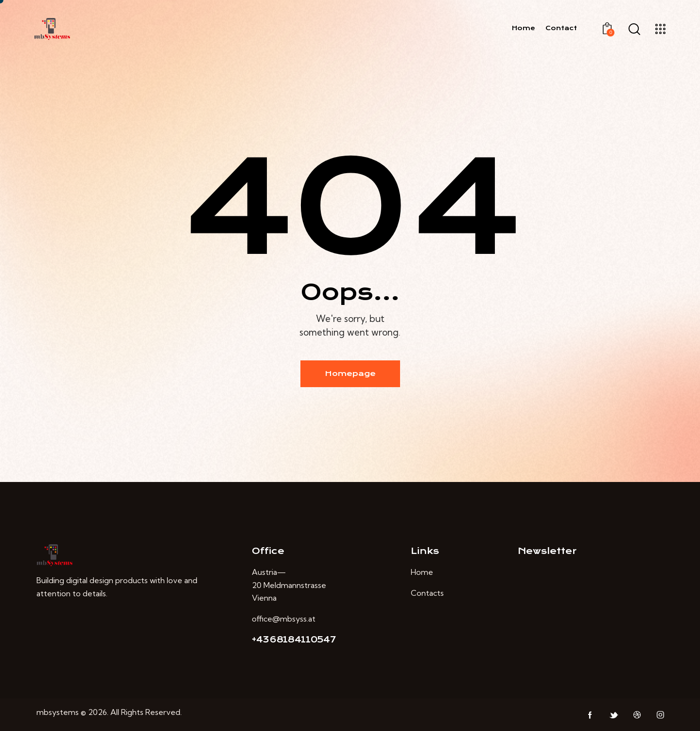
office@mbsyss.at (284, 619)
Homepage (350, 374)
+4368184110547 (294, 640)
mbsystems (58, 712)
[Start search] (634, 30)
